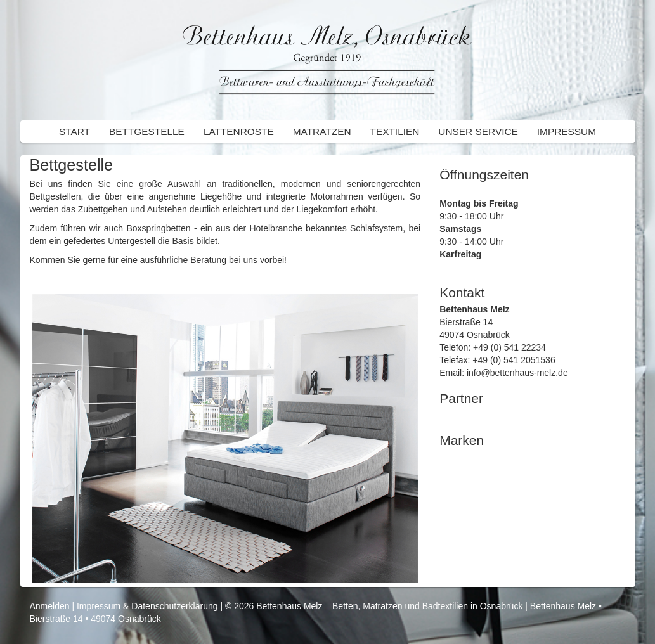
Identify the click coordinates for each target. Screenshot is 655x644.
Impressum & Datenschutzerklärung (147, 606)
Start (75, 132)
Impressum (567, 132)
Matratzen (322, 132)
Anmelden (50, 606)
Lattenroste (239, 132)
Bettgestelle (147, 132)
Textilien (395, 132)
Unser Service (478, 132)
